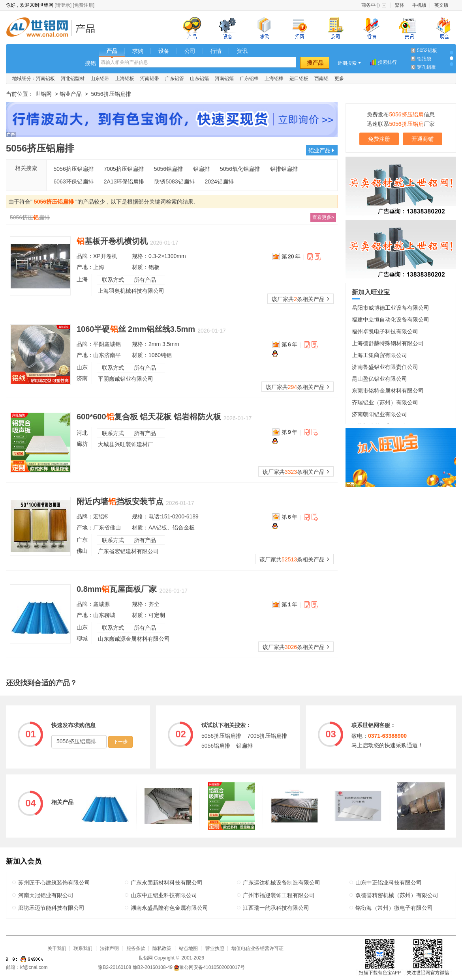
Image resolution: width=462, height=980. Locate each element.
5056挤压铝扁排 (74, 169)
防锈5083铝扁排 (174, 181)
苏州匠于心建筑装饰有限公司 (54, 883)
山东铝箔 (199, 79)
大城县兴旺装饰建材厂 (126, 444)
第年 (291, 256)
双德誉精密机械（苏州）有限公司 (397, 895)
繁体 (400, 5)
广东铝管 (175, 79)
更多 (339, 79)
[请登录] (63, 5)
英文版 (441, 5)
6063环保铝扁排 (74, 181)
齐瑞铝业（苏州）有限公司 (385, 402)
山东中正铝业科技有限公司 (389, 883)
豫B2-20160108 (115, 967)
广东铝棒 (249, 79)
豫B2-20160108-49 (153, 967)
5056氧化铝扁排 (240, 169)
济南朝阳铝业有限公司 (379, 414)
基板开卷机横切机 (112, 241)
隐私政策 (162, 948)
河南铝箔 (224, 79)
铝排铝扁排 (284, 169)
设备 (164, 51)
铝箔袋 (424, 59)
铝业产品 (88, 28)
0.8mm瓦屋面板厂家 (117, 589)
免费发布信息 (401, 114)
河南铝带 (150, 79)
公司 (190, 51)
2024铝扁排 (219, 181)
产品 (112, 51)
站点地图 (188, 948)
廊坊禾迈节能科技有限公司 (51, 908)
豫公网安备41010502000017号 (209, 967)
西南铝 (321, 79)
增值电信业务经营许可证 (257, 948)
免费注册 (379, 139)
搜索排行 (387, 62)
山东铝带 (100, 79)
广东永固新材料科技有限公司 (167, 883)
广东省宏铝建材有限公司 (128, 551)
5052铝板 (427, 50)
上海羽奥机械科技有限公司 (131, 291)
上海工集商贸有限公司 (379, 355)
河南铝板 (45, 79)
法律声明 (109, 948)
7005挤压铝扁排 (124, 169)
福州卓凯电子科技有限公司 (385, 331)
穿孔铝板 (426, 67)
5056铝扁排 (168, 169)
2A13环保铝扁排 (124, 181)
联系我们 (83, 948)
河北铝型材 (73, 79)
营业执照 (215, 948)
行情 (216, 51)
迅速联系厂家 (401, 124)
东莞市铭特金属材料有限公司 (388, 391)
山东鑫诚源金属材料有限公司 (134, 639)
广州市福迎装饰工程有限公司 (279, 895)
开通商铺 (423, 139)
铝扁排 (201, 169)
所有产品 (145, 280)
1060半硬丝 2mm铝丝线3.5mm (136, 329)
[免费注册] (84, 5)
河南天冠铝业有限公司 (46, 895)
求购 (138, 51)
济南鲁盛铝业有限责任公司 (385, 367)
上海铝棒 (274, 79)
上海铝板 (125, 79)
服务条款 (136, 948)
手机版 (419, 5)
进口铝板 (299, 79)
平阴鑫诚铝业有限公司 (126, 379)
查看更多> (323, 217)
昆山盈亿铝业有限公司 (379, 379)
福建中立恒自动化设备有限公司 (391, 320)
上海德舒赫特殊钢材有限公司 (388, 343)
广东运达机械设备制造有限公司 (282, 883)
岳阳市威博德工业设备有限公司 (391, 308)
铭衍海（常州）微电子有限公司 (394, 908)
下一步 (120, 742)
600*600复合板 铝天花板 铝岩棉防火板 (149, 417)
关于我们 (57, 948)
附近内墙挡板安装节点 (120, 501)
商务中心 (371, 5)
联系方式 (113, 280)
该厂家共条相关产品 (300, 299)
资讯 (242, 51)
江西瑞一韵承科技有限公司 (276, 908)
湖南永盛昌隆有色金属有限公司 (169, 908)
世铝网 (39, 28)
